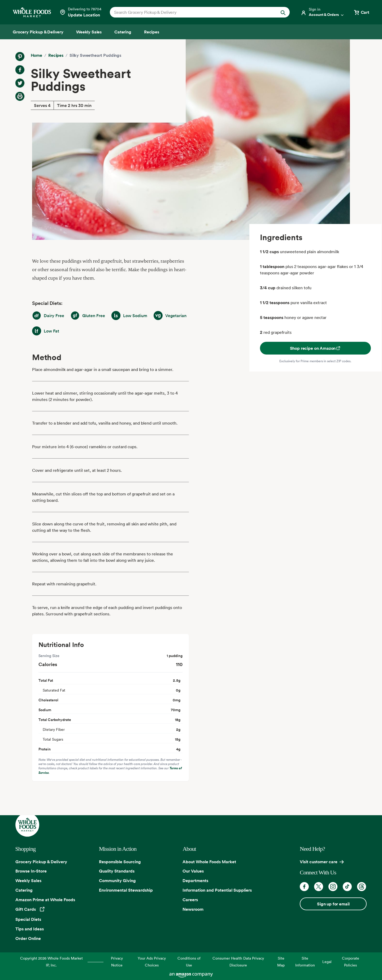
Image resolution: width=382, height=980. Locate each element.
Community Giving (117, 880)
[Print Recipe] (20, 96)
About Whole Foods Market (209, 862)
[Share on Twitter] (20, 83)
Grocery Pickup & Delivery (41, 862)
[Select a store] (80, 12)
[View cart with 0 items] (361, 12)
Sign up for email (333, 904)
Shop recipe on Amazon (316, 348)
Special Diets (28, 919)
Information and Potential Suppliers (217, 890)
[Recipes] (152, 32)
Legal (327, 962)
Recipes (56, 55)
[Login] (323, 12)
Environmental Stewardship (126, 890)
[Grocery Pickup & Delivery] (38, 32)
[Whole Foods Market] (32, 12)
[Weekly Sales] (89, 32)
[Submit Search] (283, 12)
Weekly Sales (28, 880)
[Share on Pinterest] (20, 57)
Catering (24, 890)
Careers (190, 900)
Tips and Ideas (30, 929)
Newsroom (193, 909)
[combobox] (191, 12)
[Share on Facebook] (20, 70)
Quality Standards (117, 871)
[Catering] (123, 32)
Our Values (193, 871)
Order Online (28, 938)
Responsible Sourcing (120, 862)
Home (36, 55)
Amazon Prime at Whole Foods (45, 900)
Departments (195, 880)
